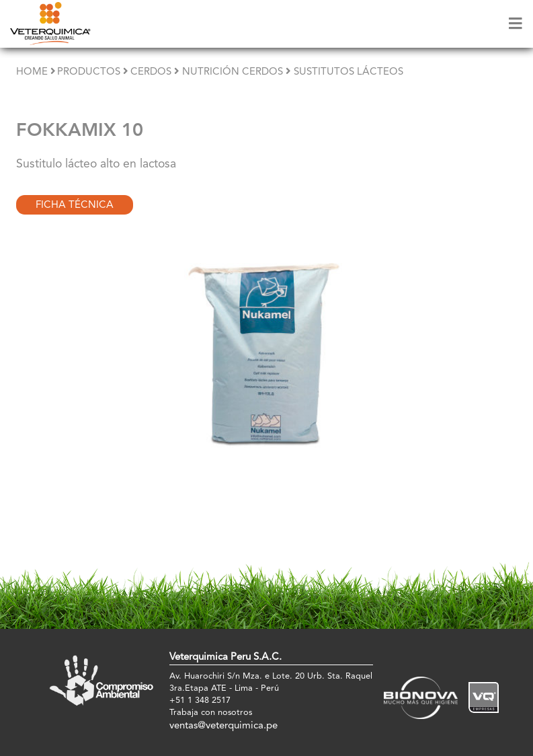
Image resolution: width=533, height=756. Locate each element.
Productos (89, 72)
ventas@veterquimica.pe (223, 726)
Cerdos (151, 72)
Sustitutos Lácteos (348, 72)
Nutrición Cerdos (233, 72)
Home (32, 72)
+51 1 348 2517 (200, 701)
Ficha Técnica (75, 205)
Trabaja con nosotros (211, 713)
